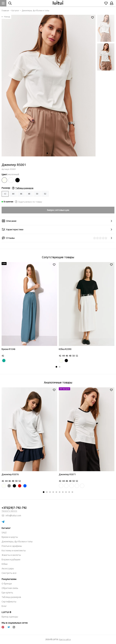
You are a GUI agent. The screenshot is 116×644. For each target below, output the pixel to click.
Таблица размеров (11, 597)
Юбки (5, 564)
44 (13, 194)
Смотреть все (9, 573)
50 (37, 194)
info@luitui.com (13, 516)
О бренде (7, 584)
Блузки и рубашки (11, 560)
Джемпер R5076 (10, 474)
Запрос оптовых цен (58, 210)
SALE (4, 533)
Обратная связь (10, 588)
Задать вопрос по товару (28, 202)
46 (21, 194)
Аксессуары (8, 569)
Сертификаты (9, 602)
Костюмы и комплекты (14, 551)
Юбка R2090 (65, 349)
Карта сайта (65, 639)
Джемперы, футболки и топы (17, 542)
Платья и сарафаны (12, 546)
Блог (4, 606)
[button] (47, 153)
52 (45, 194)
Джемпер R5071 (67, 474)
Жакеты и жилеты (11, 555)
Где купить (7, 593)
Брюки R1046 (8, 349)
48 (29, 194)
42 (5, 194)
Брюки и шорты (10, 537)
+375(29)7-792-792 (14, 508)
